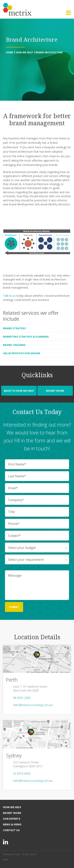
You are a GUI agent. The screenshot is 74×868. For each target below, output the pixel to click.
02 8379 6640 (22, 774)
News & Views (12, 824)
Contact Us (11, 830)
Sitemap (7, 854)
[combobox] (37, 547)
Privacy (16, 854)
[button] (68, 13)
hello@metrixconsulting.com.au (33, 705)
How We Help (12, 807)
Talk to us (9, 296)
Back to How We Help (19, 391)
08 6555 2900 (22, 698)
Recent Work (55, 391)
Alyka (6, 859)
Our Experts (12, 819)
